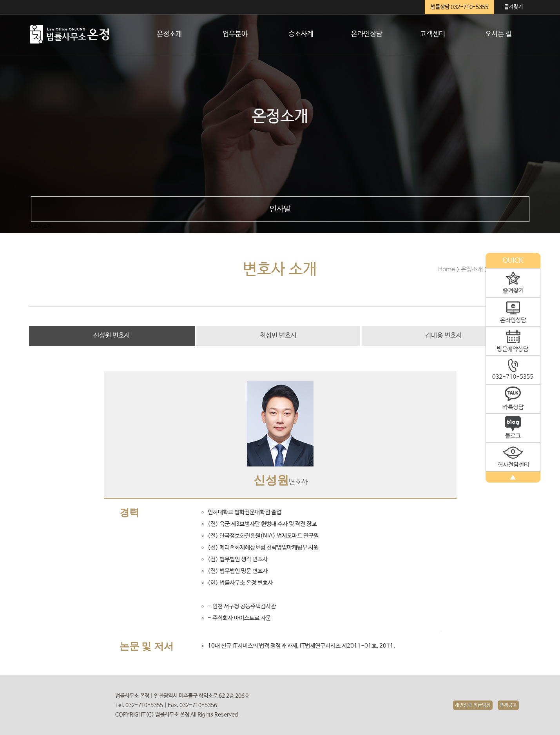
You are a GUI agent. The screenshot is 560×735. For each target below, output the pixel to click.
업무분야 (235, 34)
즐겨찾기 (513, 7)
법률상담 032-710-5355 (459, 7)
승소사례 (301, 34)
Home (447, 269)
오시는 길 (498, 34)
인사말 (280, 209)
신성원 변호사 (112, 336)
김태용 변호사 (444, 336)
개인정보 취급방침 (473, 705)
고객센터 (433, 34)
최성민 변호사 (278, 336)
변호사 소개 (40, 227)
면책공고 (508, 705)
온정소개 (169, 34)
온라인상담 (367, 34)
